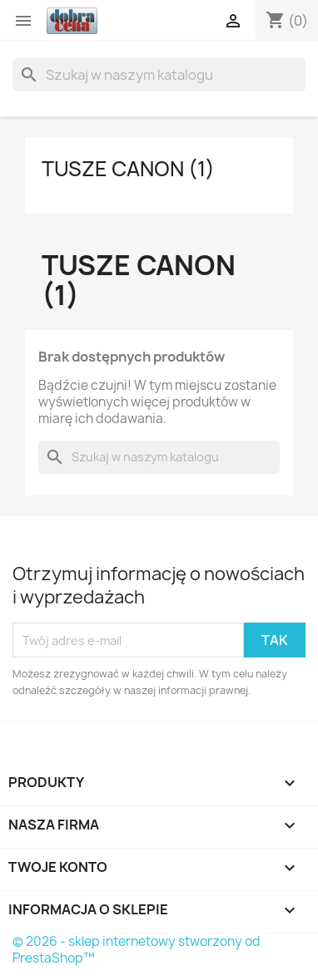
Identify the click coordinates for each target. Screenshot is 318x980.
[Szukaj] (159, 75)
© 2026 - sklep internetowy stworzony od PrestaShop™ (137, 950)
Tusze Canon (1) (128, 169)
